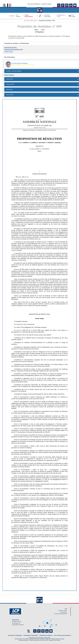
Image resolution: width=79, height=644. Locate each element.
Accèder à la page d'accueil (39, 10)
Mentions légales (18, 639)
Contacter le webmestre (45, 639)
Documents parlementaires (31, 21)
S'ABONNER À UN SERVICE (46, 635)
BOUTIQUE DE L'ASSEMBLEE (15, 635)
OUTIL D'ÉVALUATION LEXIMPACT (62, 635)
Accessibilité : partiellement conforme (31, 639)
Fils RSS (53, 639)
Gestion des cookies (60, 639)
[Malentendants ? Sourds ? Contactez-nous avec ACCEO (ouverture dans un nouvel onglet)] (28, 631)
